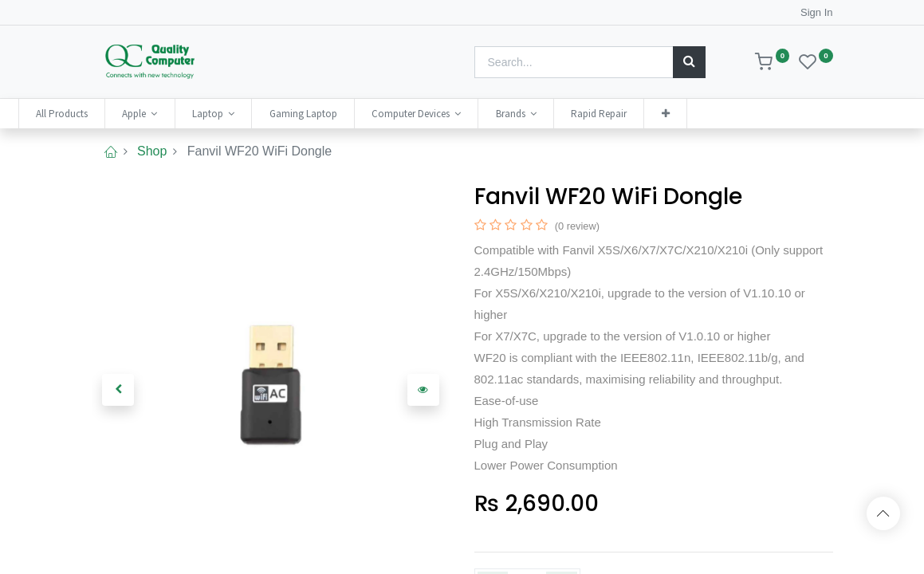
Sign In (816, 12)
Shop (152, 151)
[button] (738, 114)
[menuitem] (135, 114)
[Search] (689, 62)
